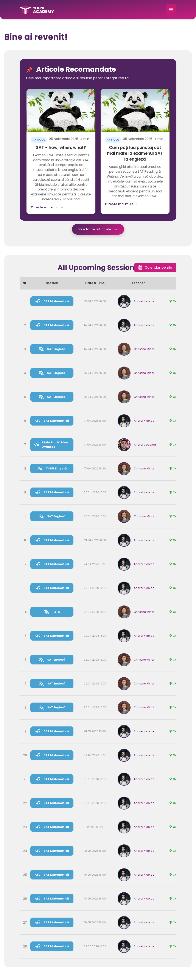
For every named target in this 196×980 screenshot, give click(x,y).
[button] (171, 10)
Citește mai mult (47, 207)
